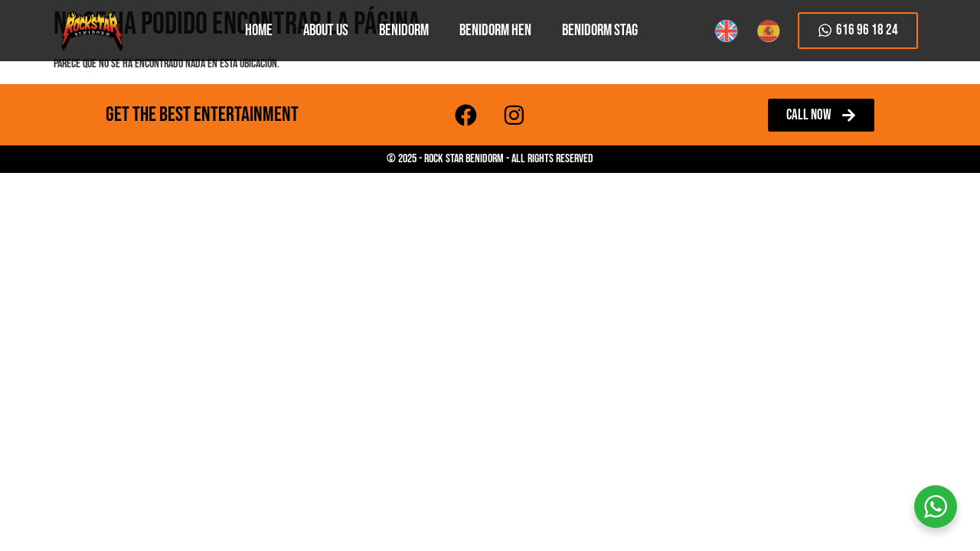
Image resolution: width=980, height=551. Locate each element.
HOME (259, 30)
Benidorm (404, 30)
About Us (326, 30)
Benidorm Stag (600, 30)
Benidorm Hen (495, 30)
